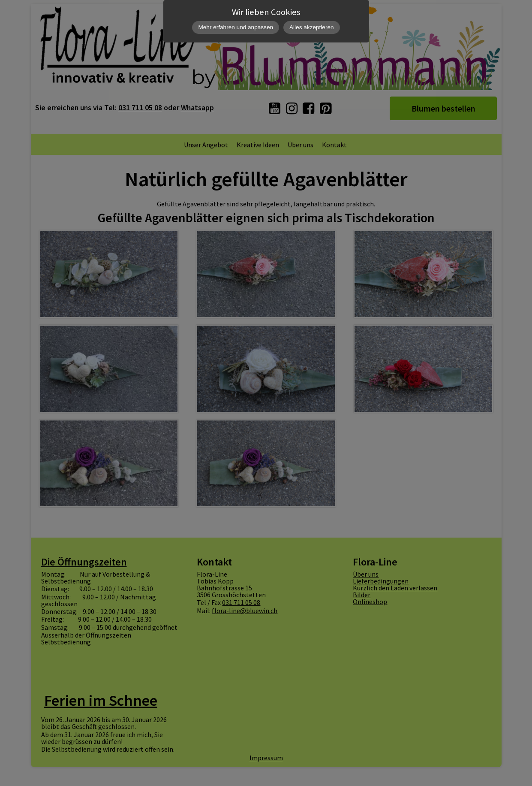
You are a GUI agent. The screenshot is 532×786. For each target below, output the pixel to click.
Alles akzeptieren (312, 27)
